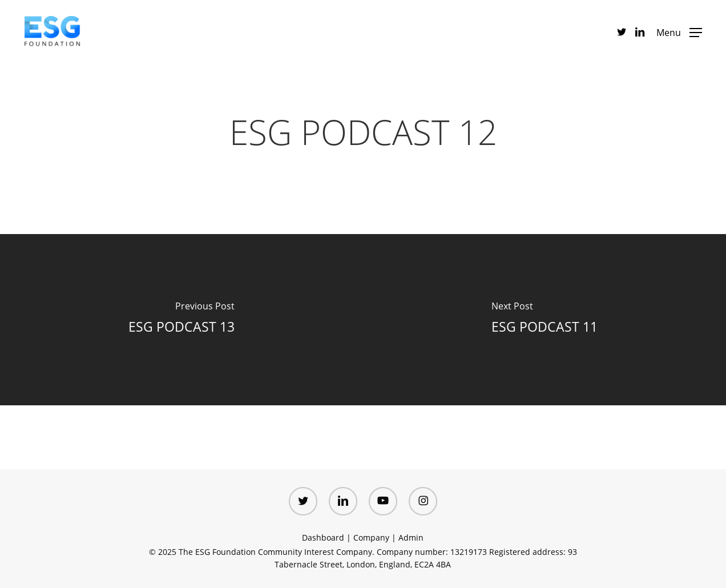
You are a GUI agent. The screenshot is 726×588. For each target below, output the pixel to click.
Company (371, 537)
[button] (679, 32)
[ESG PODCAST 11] (544, 320)
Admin (411, 537)
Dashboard (323, 537)
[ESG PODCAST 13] (181, 320)
